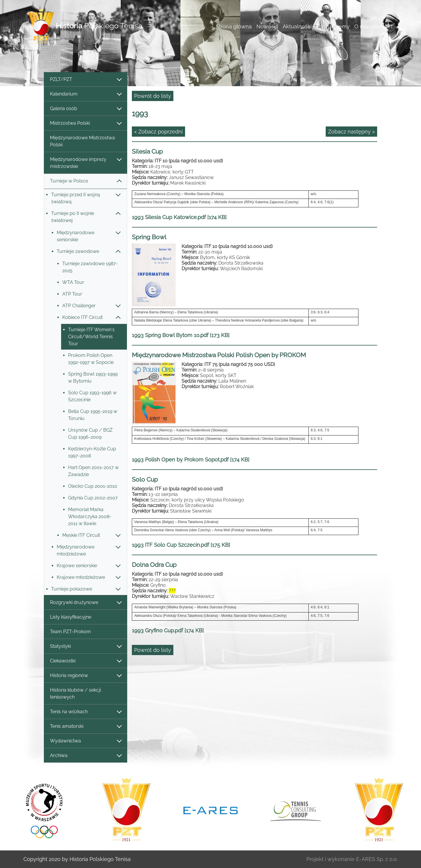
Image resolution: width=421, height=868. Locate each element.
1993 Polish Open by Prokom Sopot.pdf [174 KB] (191, 460)
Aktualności (297, 26)
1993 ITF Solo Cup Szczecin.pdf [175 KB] (181, 545)
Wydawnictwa (86, 741)
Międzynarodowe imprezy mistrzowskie (86, 163)
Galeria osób (86, 109)
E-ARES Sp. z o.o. (377, 859)
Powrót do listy (153, 96)
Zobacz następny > (351, 132)
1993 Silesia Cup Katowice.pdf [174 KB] (179, 217)
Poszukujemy (333, 26)
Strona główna (234, 26)
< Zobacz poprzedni (158, 132)
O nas (362, 26)
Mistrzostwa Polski (86, 123)
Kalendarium (86, 94)
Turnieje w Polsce (86, 181)
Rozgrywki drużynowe (86, 603)
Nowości (267, 26)
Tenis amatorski (86, 726)
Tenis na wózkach (86, 712)
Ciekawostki (86, 661)
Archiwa (86, 756)
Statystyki (86, 646)
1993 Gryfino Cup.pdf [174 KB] (168, 630)
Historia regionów (86, 676)
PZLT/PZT (86, 80)
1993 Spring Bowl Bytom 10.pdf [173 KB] (181, 335)
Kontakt (383, 26)
